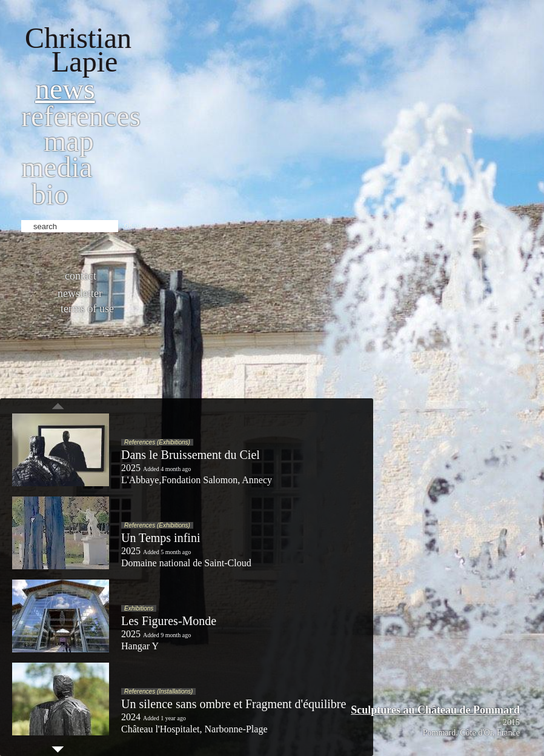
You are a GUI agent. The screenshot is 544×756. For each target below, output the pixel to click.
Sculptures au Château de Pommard (435, 710)
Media (57, 167)
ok (129, 225)
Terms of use (87, 309)
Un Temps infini (161, 538)
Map (69, 141)
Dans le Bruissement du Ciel (191, 455)
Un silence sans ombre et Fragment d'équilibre (234, 704)
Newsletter (80, 293)
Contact (81, 276)
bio (50, 194)
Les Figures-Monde (169, 621)
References (81, 116)
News (65, 89)
